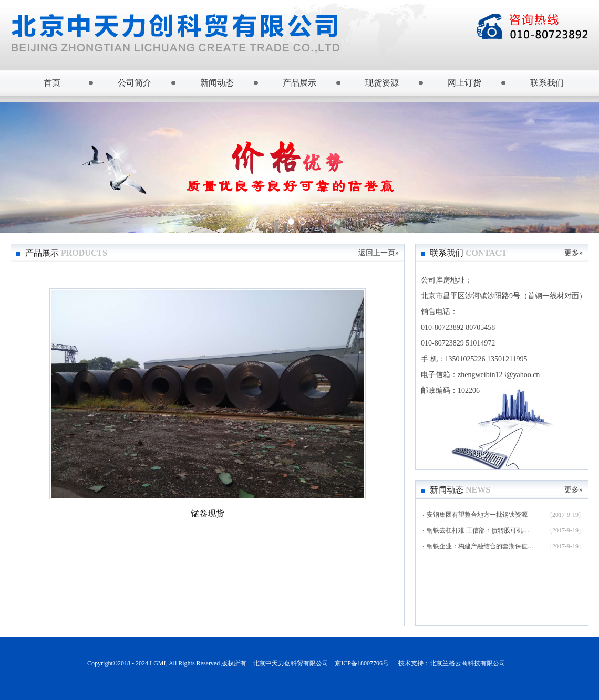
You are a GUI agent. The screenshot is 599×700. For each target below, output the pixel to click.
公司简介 (135, 83)
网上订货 (464, 83)
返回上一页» (379, 253)
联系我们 (547, 83)
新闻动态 (217, 83)
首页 (52, 83)
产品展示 (299, 83)
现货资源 (382, 83)
